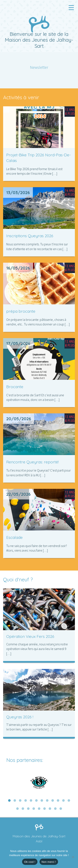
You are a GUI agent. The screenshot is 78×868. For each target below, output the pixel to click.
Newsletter (39, 67)
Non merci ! (49, 862)
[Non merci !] (73, 857)
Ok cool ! (30, 862)
